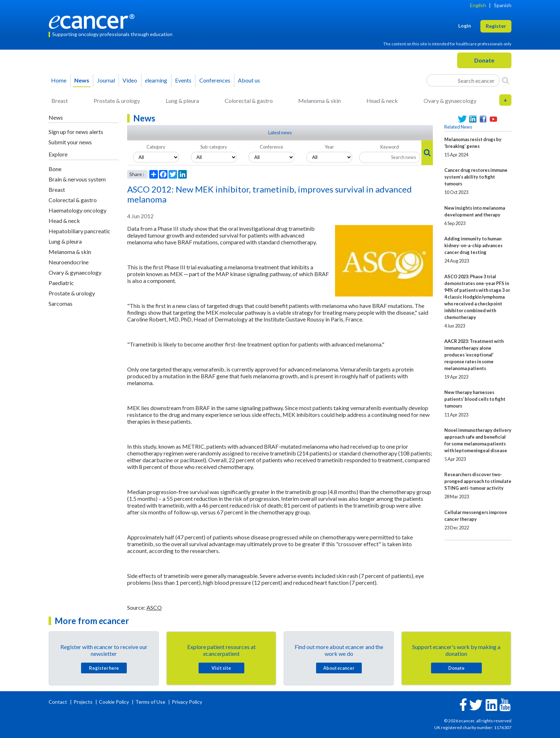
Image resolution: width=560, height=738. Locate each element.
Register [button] (496, 26)
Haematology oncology (77, 210)
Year (329, 147)
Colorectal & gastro (249, 101)
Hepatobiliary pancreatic (79, 231)
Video (130, 80)
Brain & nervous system (77, 179)
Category (156, 147)
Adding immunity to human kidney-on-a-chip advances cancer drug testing (473, 245)
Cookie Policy (114, 702)
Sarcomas (61, 303)
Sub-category (214, 147)
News (82, 80)
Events (183, 80)
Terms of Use (150, 702)
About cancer (339, 668)
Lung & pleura (182, 101)
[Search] (506, 80)
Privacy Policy (187, 702)
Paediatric (61, 283)
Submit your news (70, 142)
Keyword (390, 147)
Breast (60, 101)
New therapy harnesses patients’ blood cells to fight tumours (475, 399)
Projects (84, 702)
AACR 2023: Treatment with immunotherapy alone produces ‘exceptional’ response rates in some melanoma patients (474, 355)
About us (249, 80)
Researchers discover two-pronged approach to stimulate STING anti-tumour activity (478, 481)
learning (156, 80)
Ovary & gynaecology (450, 101)
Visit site (221, 668)
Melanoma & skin (319, 101)
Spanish (503, 5)
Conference (271, 147)
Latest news (280, 133)
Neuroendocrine (69, 262)
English (478, 5)
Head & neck (382, 101)
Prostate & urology (117, 101)
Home (59, 80)
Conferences (215, 80)
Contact (58, 702)
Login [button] (465, 26)
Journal (106, 80)
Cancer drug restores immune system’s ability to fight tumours (476, 177)
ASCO (154, 607)
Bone (55, 169)
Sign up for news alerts (76, 132)
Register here (104, 668)
